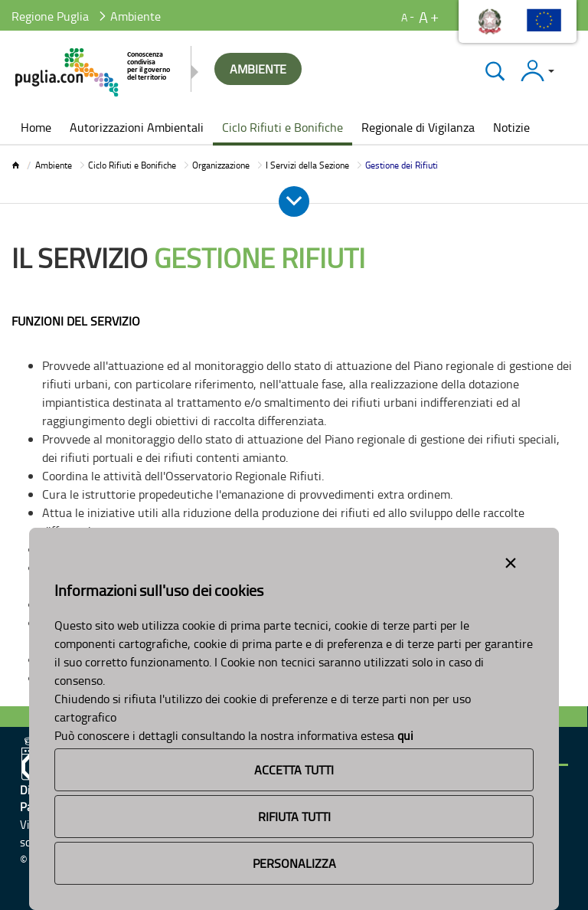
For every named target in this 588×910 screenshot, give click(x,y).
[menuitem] (36, 129)
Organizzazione (221, 165)
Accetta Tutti (294, 770)
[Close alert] (511, 560)
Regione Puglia (50, 16)
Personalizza (294, 863)
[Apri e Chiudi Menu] (294, 201)
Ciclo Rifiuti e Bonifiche (132, 165)
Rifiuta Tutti (294, 817)
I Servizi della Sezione (307, 165)
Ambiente (54, 165)
